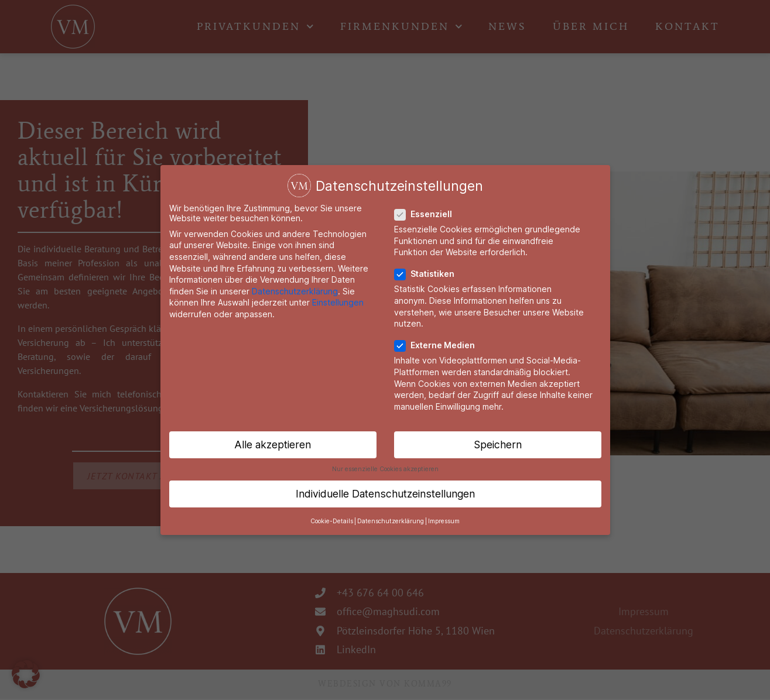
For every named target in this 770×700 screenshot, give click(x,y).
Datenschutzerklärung (295, 290)
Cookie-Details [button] (332, 520)
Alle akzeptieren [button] (273, 444)
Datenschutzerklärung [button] (391, 520)
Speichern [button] (498, 444)
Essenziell (427, 213)
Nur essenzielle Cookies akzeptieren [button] (385, 468)
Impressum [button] (444, 520)
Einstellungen (338, 302)
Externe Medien (439, 344)
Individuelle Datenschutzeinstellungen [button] (385, 493)
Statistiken (429, 273)
